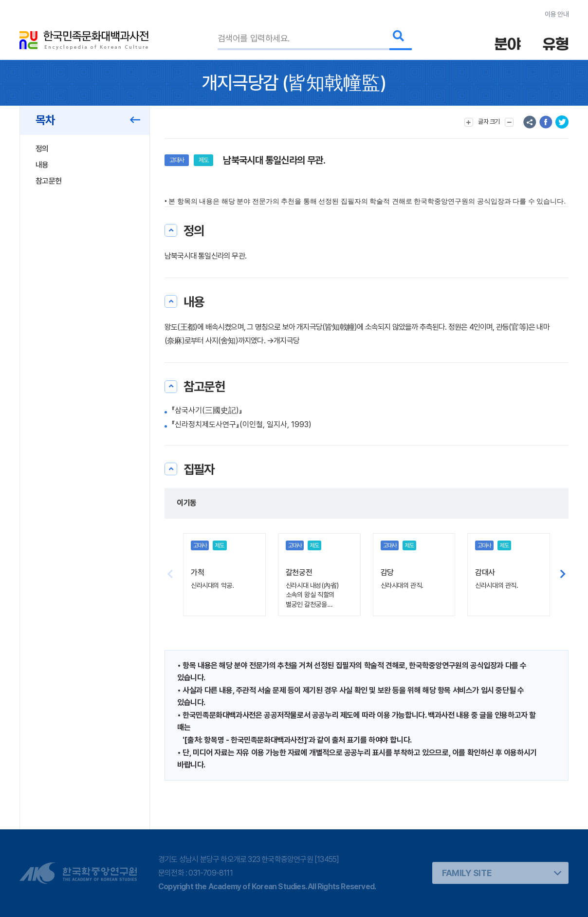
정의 (42, 149)
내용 (42, 165)
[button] (563, 575)
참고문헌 (48, 181)
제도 (203, 160)
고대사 (177, 160)
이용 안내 (557, 14)
